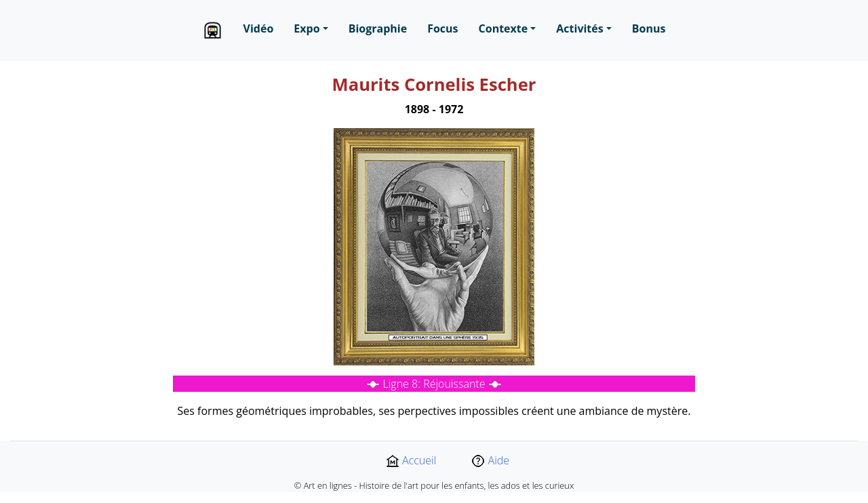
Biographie (378, 28)
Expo (307, 28)
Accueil (411, 460)
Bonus (649, 28)
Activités (579, 28)
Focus (442, 28)
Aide (490, 460)
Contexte (504, 28)
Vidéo (259, 28)
